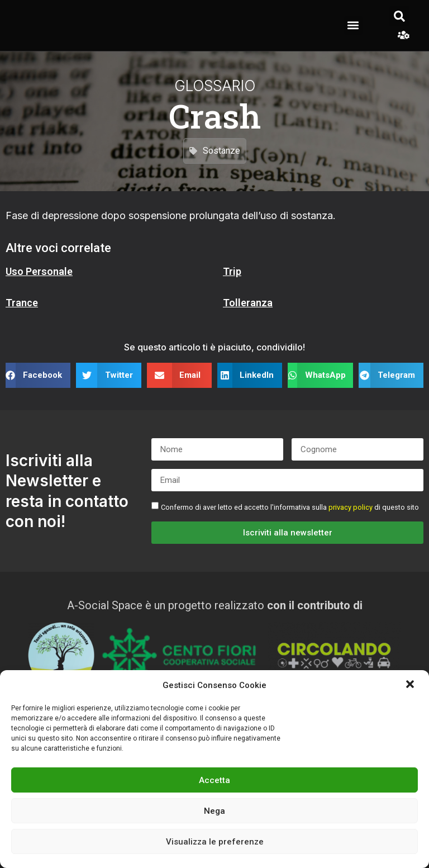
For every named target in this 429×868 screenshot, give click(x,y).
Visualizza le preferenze (215, 842)
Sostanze (221, 150)
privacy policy (351, 507)
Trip (232, 271)
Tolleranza (248, 303)
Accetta (214, 780)
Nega (214, 811)
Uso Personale (39, 271)
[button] (411, 685)
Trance (22, 303)
